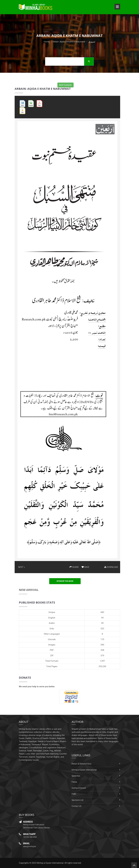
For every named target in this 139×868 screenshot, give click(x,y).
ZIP (52, 656)
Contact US (76, 806)
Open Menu (117, 7)
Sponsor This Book (65, 581)
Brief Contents (65, 85)
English (52, 618)
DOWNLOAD (111, 567)
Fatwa (74, 782)
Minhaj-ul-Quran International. (50, 863)
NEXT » (21, 567)
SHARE (74, 567)
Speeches (76, 776)
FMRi (74, 794)
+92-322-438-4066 (30, 837)
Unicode (52, 639)
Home (47, 42)
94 (102, 618)
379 (102, 656)
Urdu (52, 629)
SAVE (85, 567)
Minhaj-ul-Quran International (84, 770)
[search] (69, 62)
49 (102, 623)
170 (102, 639)
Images (52, 645)
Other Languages (52, 634)
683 (102, 612)
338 (102, 650)
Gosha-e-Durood (79, 788)
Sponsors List (78, 800)
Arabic (52, 623)
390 (102, 645)
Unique (52, 612)
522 (102, 629)
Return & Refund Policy (81, 764)
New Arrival (29, 590)
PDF (52, 650)
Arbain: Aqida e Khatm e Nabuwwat (69, 42)
